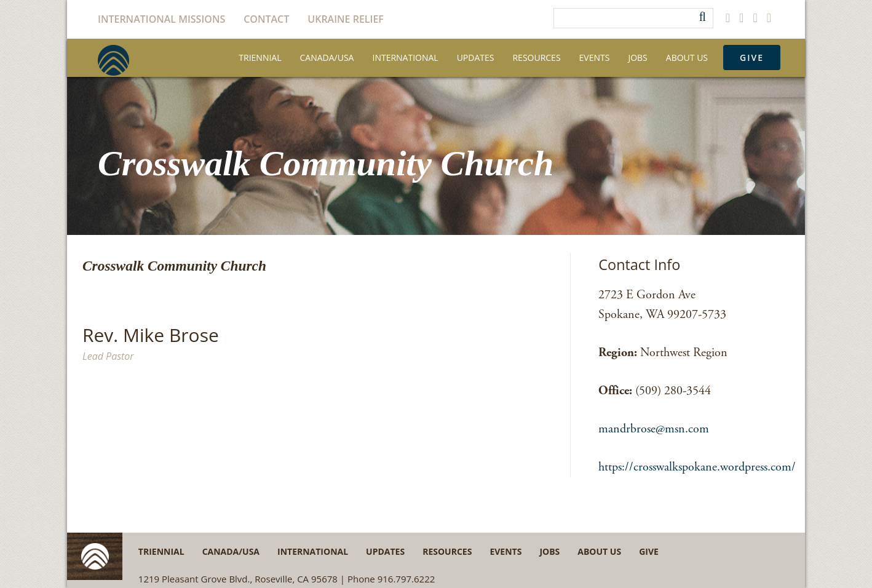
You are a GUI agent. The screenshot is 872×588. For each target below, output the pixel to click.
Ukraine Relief (346, 19)
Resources (536, 58)
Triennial (260, 58)
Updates (476, 58)
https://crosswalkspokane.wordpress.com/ (697, 467)
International (405, 58)
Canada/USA (327, 58)
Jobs (637, 58)
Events (595, 58)
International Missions (161, 19)
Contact (266, 19)
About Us (687, 58)
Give (752, 58)
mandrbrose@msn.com (654, 429)
